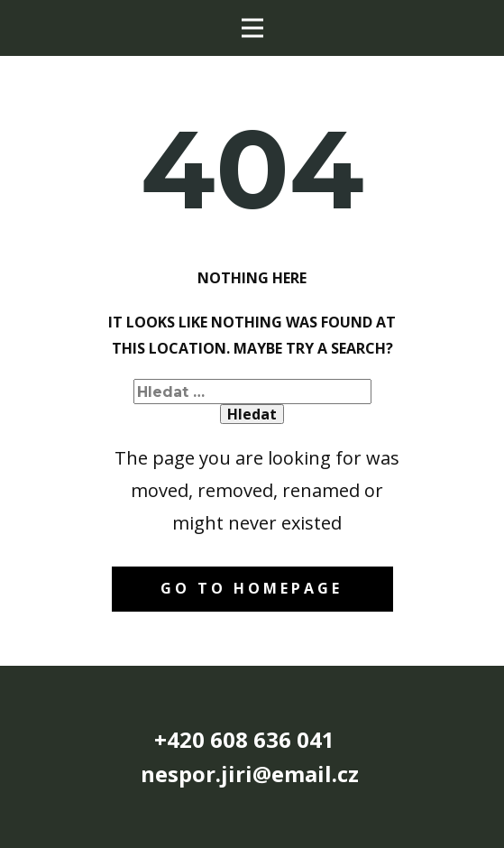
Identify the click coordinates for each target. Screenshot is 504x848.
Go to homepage (252, 588)
